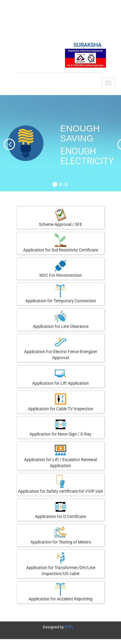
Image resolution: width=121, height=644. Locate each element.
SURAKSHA (87, 45)
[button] (4, 143)
